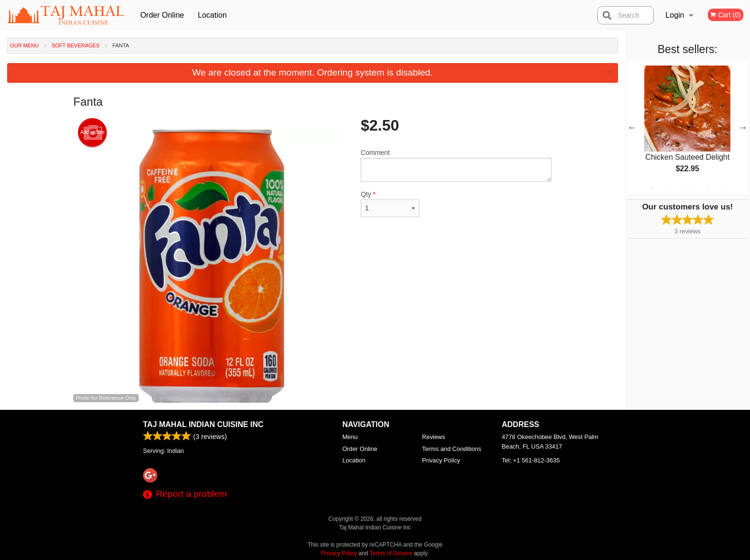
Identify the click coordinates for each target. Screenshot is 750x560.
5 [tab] (709, 189)
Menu (350, 437)
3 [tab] (680, 189)
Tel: (531, 460)
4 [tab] (695, 189)
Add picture (93, 132)
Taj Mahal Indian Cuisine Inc (203, 424)
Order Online (162, 15)
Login (675, 15)
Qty (390, 204)
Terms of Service (391, 553)
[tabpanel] (688, 127)
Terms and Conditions (452, 449)
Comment (456, 165)
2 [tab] (666, 189)
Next (743, 127)
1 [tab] (651, 189)
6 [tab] (723, 189)
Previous (632, 127)
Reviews (433, 437)
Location (213, 15)
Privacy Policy (441, 460)
